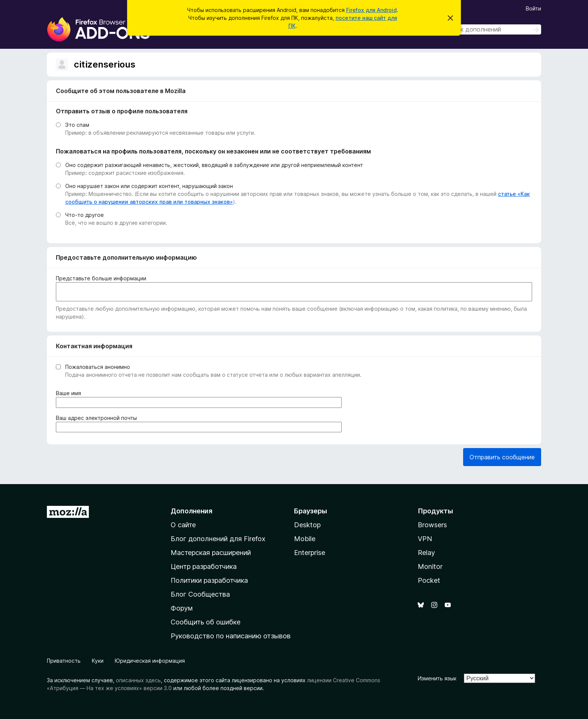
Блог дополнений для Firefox (218, 539)
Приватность (64, 661)
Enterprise (310, 553)
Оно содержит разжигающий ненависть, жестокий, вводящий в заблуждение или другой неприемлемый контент (214, 165)
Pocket (429, 580)
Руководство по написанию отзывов (231, 636)
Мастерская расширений (211, 553)
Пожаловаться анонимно (98, 367)
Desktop (307, 525)
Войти (533, 8)
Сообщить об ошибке (205, 622)
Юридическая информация (150, 661)
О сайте (183, 525)
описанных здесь (138, 680)
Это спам (77, 125)
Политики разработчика (209, 580)
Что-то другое (85, 215)
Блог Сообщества (200, 594)
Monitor (430, 566)
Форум (182, 608)
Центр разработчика (204, 566)
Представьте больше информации (101, 278)
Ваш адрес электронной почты (98, 418)
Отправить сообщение (502, 457)
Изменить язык (437, 678)
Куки (98, 661)
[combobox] (488, 29)
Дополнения (191, 511)
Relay (426, 553)
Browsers (432, 525)
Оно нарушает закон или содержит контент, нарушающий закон (149, 186)
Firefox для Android (371, 10)
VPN (425, 539)
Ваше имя (70, 393)
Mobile (305, 539)
